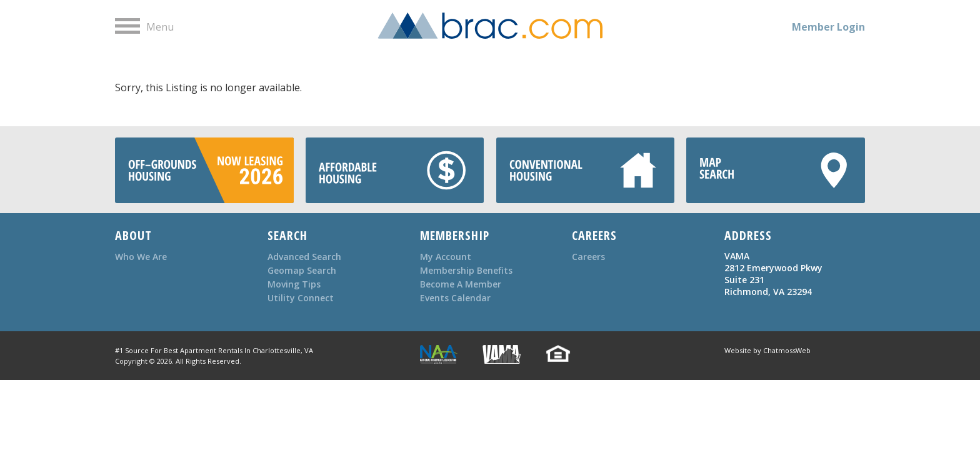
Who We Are (141, 257)
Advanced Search (304, 257)
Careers (588, 257)
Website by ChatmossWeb (767, 350)
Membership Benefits (466, 270)
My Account (446, 257)
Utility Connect (301, 298)
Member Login (828, 27)
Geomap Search (302, 270)
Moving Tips (294, 284)
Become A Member (461, 284)
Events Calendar (455, 298)
